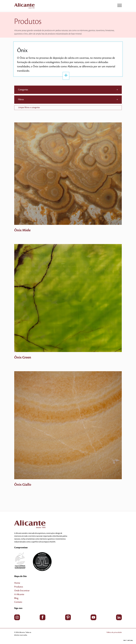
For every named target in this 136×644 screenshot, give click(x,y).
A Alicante (19, 594)
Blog (16, 598)
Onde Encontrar (22, 591)
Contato (18, 602)
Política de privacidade (114, 632)
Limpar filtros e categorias (29, 107)
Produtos (19, 587)
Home (17, 583)
